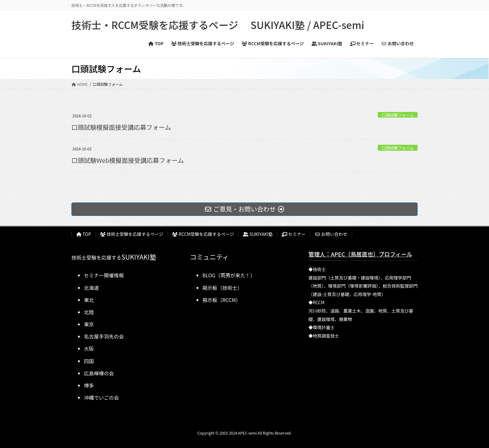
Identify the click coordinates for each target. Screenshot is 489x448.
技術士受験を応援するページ (132, 234)
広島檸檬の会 (99, 373)
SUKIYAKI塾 (258, 234)
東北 (89, 300)
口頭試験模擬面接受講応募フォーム (121, 127)
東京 (89, 324)
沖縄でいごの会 (101, 397)
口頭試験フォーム (398, 115)
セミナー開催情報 (104, 275)
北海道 (91, 288)
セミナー (294, 234)
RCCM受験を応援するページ (203, 234)
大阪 (89, 348)
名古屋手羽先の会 (104, 336)
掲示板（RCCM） (222, 300)
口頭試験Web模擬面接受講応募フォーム (128, 160)
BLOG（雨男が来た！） (229, 275)
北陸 (89, 312)
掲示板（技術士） (222, 288)
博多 (89, 385)
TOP (84, 234)
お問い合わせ (331, 234)
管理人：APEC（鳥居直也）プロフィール (360, 254)
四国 (89, 361)
